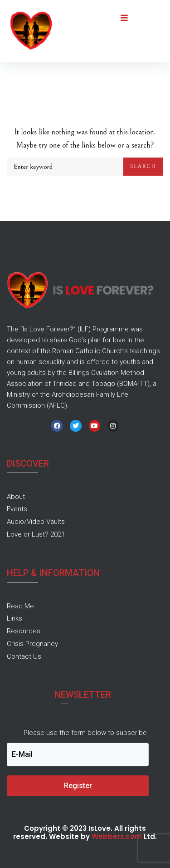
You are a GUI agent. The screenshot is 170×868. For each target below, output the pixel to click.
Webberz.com (117, 836)
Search (143, 166)
